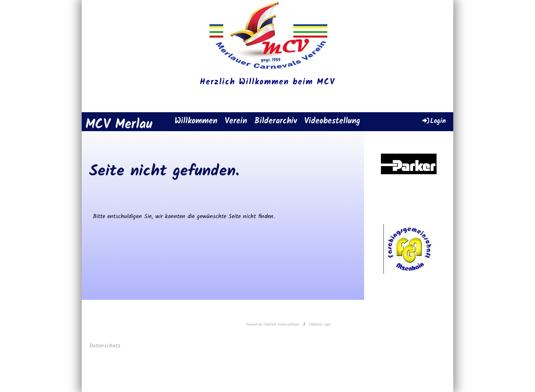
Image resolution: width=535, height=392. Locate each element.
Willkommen (196, 121)
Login (434, 121)
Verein (236, 121)
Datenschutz (106, 346)
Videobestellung (332, 121)
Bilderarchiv (276, 121)
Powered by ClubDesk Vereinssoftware (273, 325)
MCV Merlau (119, 125)
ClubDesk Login (320, 325)
